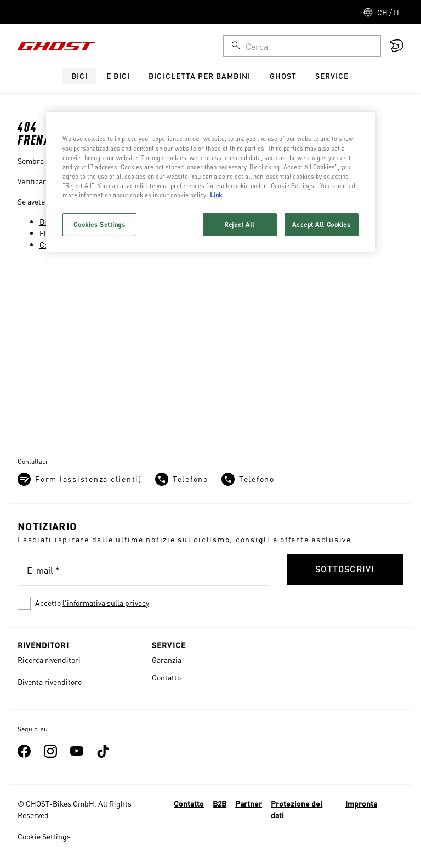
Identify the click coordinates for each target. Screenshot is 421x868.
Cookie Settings (44, 836)
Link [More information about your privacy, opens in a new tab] (216, 195)
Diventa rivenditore (50, 682)
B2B (220, 803)
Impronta (361, 803)
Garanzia (167, 660)
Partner (249, 803)
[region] (210, 181)
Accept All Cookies (321, 225)
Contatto (166, 677)
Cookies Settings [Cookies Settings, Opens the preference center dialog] (99, 225)
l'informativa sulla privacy (106, 603)
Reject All (240, 225)
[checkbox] (143, 603)
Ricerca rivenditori (49, 660)
